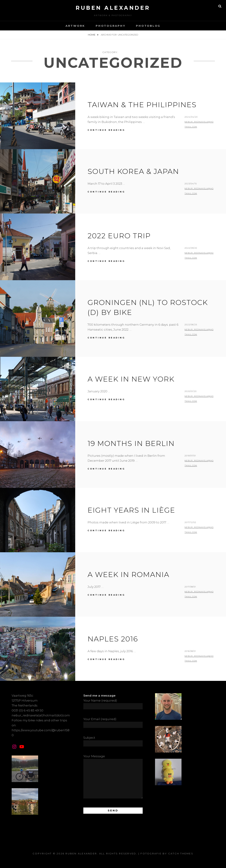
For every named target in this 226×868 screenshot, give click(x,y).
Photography (111, 26)
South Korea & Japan (133, 171)
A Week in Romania (128, 574)
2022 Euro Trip (119, 236)
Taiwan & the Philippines (142, 105)
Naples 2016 (113, 639)
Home (92, 35)
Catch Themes (181, 853)
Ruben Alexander (113, 8)
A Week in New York (131, 379)
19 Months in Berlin (131, 443)
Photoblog (148, 26)
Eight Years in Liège (131, 510)
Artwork (75, 26)
